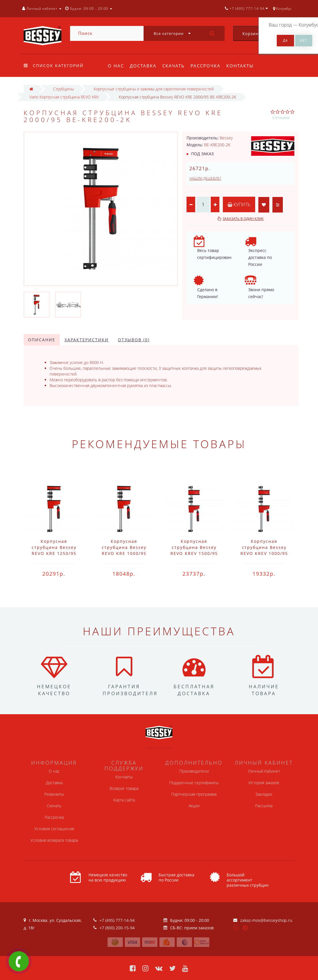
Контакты (244, 66)
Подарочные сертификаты (194, 783)
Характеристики (87, 340)
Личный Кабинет (264, 771)
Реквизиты (54, 794)
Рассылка (264, 806)
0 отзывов (281, 118)
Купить (239, 204)
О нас (116, 66)
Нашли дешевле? (205, 178)
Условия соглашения (54, 829)
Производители (194, 771)
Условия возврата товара (54, 840)
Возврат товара (124, 788)
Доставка (144, 66)
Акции (194, 806)
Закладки (264, 794)
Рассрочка (208, 66)
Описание (42, 340)
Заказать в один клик (243, 219)
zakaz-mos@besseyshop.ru (266, 920)
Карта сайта (124, 800)
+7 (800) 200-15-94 (117, 928)
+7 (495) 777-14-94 (117, 920)
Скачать (175, 66)
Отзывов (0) (134, 340)
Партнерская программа (194, 794)
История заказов (264, 783)
